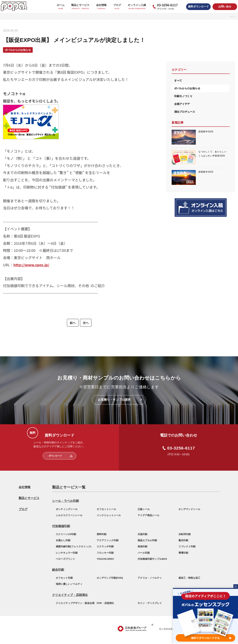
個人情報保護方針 (168, 629)
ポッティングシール (67, 509)
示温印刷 (142, 534)
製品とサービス (29, 498)
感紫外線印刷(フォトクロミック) (74, 546)
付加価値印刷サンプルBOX (152, 559)
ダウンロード (55, 456)
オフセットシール (106, 509)
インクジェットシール (109, 515)
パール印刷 (144, 553)
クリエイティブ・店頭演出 (70, 595)
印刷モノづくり (183, 96)
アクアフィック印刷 (108, 540)
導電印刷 (183, 553)
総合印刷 (58, 570)
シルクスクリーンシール (69, 515)
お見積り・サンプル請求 (114, 400)
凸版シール (144, 509)
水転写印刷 (185, 534)
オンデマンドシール (189, 509)
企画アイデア (182, 104)
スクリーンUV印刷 (66, 534)
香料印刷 (102, 534)
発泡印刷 (142, 546)
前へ (73, 323)
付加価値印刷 (61, 526)
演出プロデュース (185, 112)
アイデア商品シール (148, 515)
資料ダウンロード (198, 6)
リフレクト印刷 (187, 546)
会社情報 (25, 487)
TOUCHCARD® (105, 559)
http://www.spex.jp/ (31, 265)
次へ (86, 323)
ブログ (23, 509)
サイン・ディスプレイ (150, 603)
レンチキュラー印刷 (67, 553)
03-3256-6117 (181, 448)
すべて (178, 81)
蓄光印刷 (183, 540)
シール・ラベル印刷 (65, 501)
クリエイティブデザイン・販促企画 (75, 603)
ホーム (232, 16)
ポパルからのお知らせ (187, 88)
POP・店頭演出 (105, 603)
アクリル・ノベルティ (150, 578)
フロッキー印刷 (105, 553)
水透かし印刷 (63, 540)
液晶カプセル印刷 (147, 540)
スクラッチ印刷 (105, 546)
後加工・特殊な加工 (189, 578)
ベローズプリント (65, 559)
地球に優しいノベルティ (69, 584)
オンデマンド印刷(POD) (110, 578)
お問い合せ (225, 6)
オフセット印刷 (64, 578)
